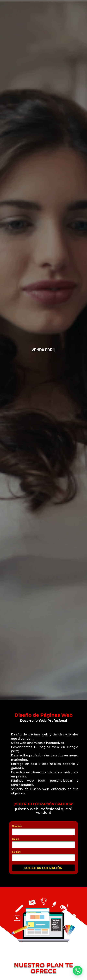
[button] (77, 970)
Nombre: (17, 826)
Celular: (16, 852)
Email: (15, 839)
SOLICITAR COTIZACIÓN (43, 868)
